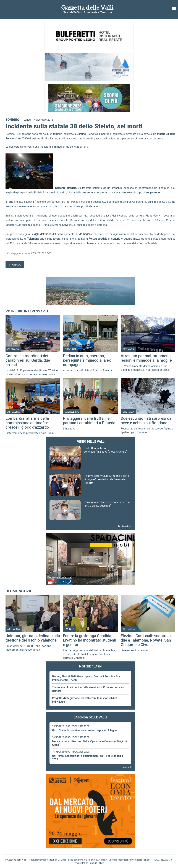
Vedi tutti (127, 767)
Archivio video (125, 526)
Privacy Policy (81, 863)
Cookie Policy (97, 863)
